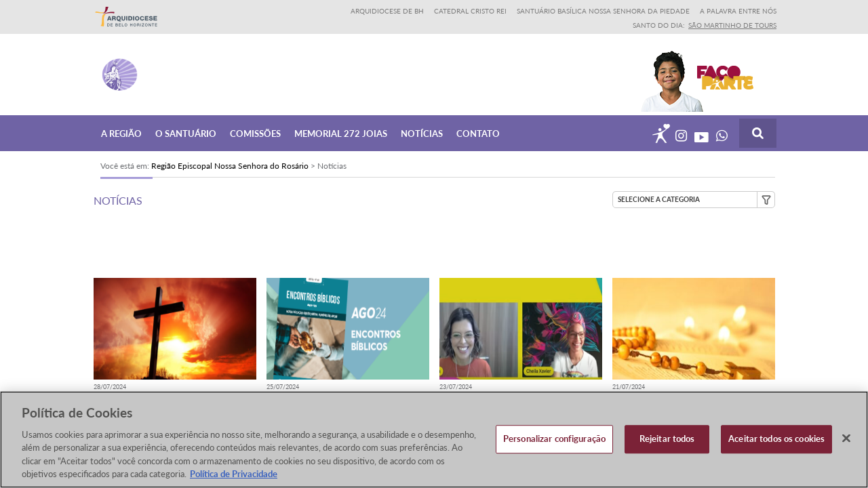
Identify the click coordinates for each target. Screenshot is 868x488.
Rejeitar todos (667, 440)
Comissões (255, 133)
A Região (121, 133)
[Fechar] (846, 439)
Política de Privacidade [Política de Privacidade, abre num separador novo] (234, 475)
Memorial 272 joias (341, 133)
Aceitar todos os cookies (776, 440)
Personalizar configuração (554, 440)
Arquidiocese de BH (387, 11)
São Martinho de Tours (732, 25)
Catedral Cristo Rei (470, 11)
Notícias (422, 133)
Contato (478, 133)
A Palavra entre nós (738, 11)
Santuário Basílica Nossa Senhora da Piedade (603, 11)
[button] (694, 199)
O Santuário (186, 133)
